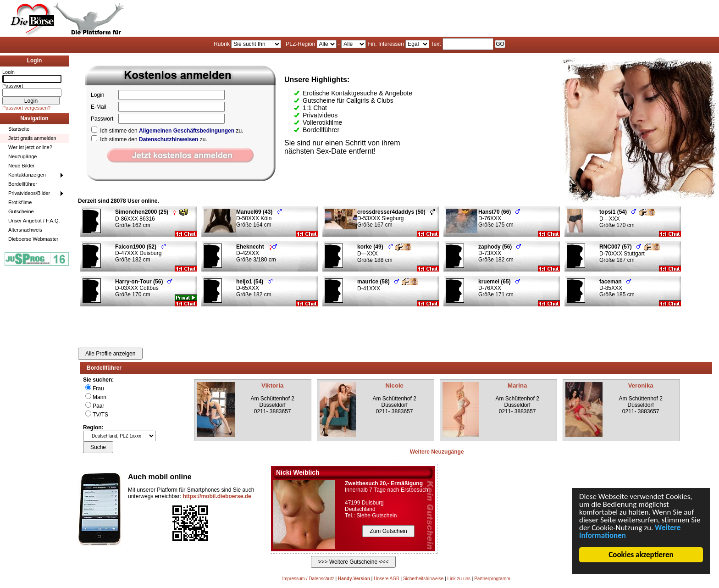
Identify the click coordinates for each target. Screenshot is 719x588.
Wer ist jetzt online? (30, 147)
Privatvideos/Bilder (29, 193)
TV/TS (100, 415)
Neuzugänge (22, 156)
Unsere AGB (387, 579)
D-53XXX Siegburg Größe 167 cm (396, 218)
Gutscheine (21, 211)
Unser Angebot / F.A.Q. (34, 221)
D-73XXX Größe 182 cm (500, 253)
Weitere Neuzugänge (437, 452)
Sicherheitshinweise (423, 579)
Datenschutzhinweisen (169, 139)
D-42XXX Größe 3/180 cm (257, 253)
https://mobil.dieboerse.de (217, 496)
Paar (98, 406)
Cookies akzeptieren (641, 555)
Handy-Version (354, 579)
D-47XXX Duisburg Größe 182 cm (140, 253)
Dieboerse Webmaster (33, 239)
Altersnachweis (25, 230)
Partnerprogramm (492, 579)
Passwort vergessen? (26, 108)
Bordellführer (23, 184)
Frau (98, 388)
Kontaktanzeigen (27, 175)
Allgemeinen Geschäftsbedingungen (187, 131)
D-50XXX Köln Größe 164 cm (259, 218)
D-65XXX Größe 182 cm (254, 288)
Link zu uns (459, 579)
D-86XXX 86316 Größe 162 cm (152, 219)
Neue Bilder (21, 166)
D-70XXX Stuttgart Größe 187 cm (630, 253)
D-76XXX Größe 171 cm (499, 288)
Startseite (19, 129)
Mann (100, 397)
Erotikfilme (20, 202)
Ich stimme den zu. (167, 131)
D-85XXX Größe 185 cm (617, 288)
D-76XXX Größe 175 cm (499, 218)
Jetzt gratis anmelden (32, 138)
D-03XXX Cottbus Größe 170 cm (144, 288)
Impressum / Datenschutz (308, 579)
